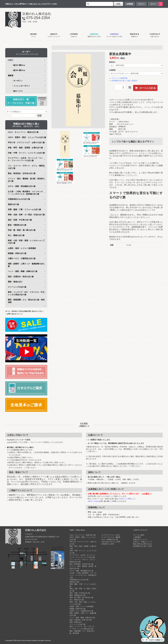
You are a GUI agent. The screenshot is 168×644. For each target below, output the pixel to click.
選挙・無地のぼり (15, 282)
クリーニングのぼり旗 (17, 287)
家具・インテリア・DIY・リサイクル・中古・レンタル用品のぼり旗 (27, 293)
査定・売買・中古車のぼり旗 (20, 220)
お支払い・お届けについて (143, 542)
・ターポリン (15, 81)
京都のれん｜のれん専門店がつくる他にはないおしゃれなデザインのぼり (31, 4)
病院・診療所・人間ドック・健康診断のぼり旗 (26, 265)
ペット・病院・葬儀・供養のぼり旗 (23, 271)
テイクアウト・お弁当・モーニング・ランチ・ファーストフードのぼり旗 (25, 159)
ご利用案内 (137, 537)
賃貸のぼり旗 (13, 204)
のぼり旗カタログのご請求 (111, 542)
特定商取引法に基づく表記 (143, 546)
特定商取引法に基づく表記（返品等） (125, 81)
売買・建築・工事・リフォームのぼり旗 (24, 210)
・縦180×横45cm (16, 70)
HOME (33, 35)
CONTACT (155, 35)
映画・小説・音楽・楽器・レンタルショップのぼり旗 (26, 242)
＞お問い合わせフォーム (14, 314)
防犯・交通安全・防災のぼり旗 (21, 277)
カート (153, 4)
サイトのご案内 (139, 535)
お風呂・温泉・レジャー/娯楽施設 (22, 248)
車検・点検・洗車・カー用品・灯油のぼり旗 (26, 215)
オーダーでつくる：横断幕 (111, 537)
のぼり (11, 60)
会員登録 (130, 4)
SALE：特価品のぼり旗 (110, 539)
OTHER (74, 35)
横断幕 (11, 76)
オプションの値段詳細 (119, 78)
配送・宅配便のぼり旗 (17, 225)
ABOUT (54, 35)
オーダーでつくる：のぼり (111, 535)
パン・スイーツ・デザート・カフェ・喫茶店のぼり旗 (26, 167)
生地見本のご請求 (108, 544)
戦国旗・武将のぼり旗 (17, 253)
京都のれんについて (140, 539)
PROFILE (135, 35)
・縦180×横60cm (16, 65)
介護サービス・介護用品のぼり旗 (22, 259)
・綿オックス (15, 91)
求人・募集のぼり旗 (16, 235)
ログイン (141, 4)
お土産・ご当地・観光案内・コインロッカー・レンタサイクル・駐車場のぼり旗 (25, 193)
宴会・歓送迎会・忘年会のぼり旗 (22, 173)
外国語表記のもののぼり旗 (19, 199)
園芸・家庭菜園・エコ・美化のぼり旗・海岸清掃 (26, 301)
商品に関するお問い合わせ (143, 544)
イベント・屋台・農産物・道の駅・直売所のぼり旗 (26, 180)
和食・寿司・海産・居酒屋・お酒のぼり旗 (25, 148)
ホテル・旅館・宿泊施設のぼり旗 (22, 186)
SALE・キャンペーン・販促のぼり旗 (23, 132)
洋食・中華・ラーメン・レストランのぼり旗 (26, 153)
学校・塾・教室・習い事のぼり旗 (22, 230)
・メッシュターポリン (19, 86)
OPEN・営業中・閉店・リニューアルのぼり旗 (27, 137)
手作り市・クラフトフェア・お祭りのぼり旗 (26, 143)
